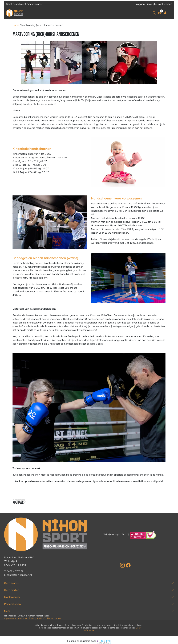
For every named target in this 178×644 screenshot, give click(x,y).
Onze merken (12, 590)
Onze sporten (12, 583)
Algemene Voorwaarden (16, 618)
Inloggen (140, 4)
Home (16, 25)
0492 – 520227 (15, 571)
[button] (154, 13)
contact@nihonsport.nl (19, 575)
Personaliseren (12, 604)
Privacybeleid (35, 618)
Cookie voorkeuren (52, 618)
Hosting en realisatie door (89, 641)
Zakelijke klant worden (160, 4)
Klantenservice (12, 597)
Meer (7, 611)
